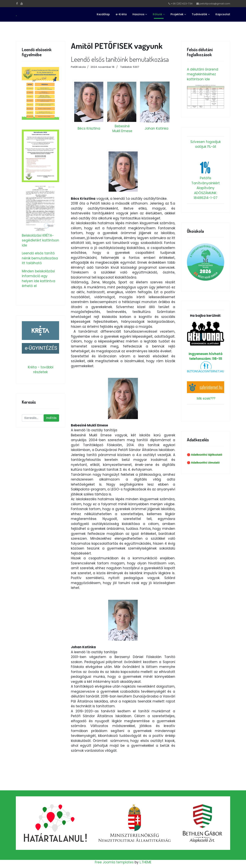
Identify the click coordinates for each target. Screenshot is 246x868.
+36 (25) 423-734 (182, 4)
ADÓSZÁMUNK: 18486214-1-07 (206, 195)
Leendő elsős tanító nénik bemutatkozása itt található (40, 258)
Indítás (51, 418)
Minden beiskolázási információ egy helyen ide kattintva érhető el (39, 279)
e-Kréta (121, 14)
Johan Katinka (157, 128)
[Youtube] (22, 3)
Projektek (177, 14)
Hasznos (138, 14)
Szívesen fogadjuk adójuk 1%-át (206, 144)
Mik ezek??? (206, 398)
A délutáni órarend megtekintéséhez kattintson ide (203, 74)
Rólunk (157, 14)
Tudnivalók (199, 14)
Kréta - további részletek (41, 370)
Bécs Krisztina (89, 128)
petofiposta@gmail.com (215, 4)
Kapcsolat (223, 14)
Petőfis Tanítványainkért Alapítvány (206, 183)
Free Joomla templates (114, 862)
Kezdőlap (103, 14)
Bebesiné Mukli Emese (122, 129)
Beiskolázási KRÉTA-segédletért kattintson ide (40, 240)
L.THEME (145, 862)
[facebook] (17, 3)
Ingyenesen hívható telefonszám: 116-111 (206, 341)
